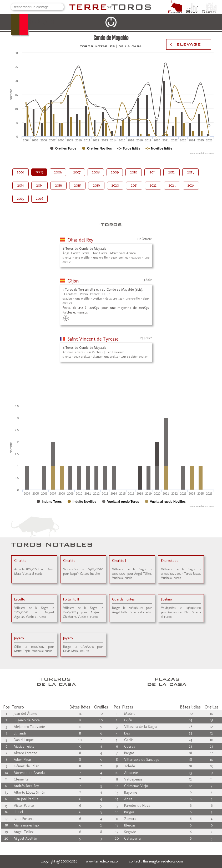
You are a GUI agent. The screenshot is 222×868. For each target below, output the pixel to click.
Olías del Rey (80, 240)
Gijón (73, 281)
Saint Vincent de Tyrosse (93, 339)
